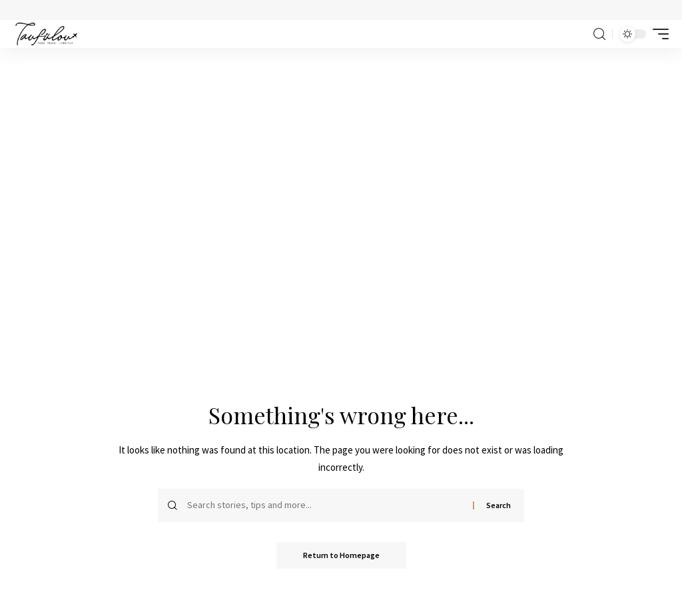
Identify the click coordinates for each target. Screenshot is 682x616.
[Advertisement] (341, 148)
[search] (599, 34)
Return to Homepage (341, 555)
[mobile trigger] (657, 34)
